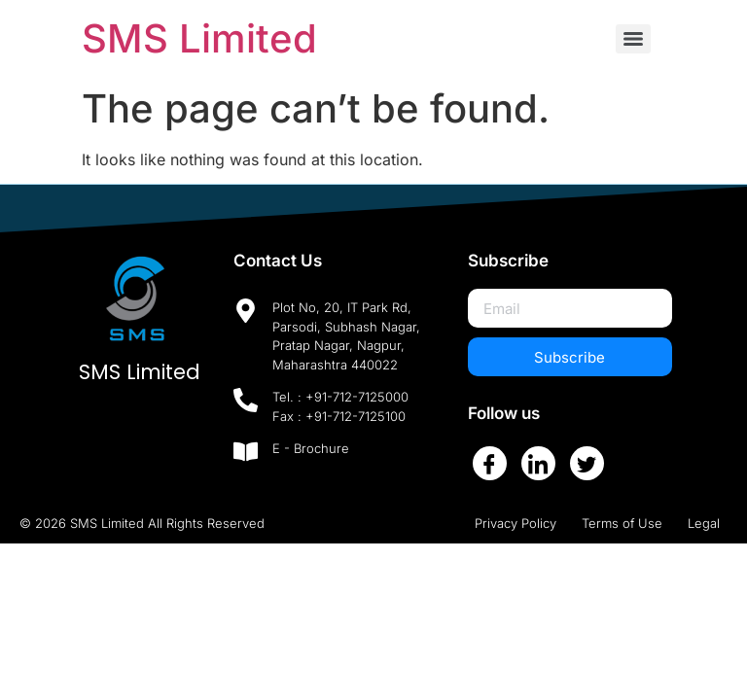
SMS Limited (199, 38)
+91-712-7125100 (356, 416)
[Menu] (633, 39)
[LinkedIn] (538, 463)
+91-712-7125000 (357, 397)
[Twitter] (587, 463)
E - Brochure (311, 448)
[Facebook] (490, 463)
